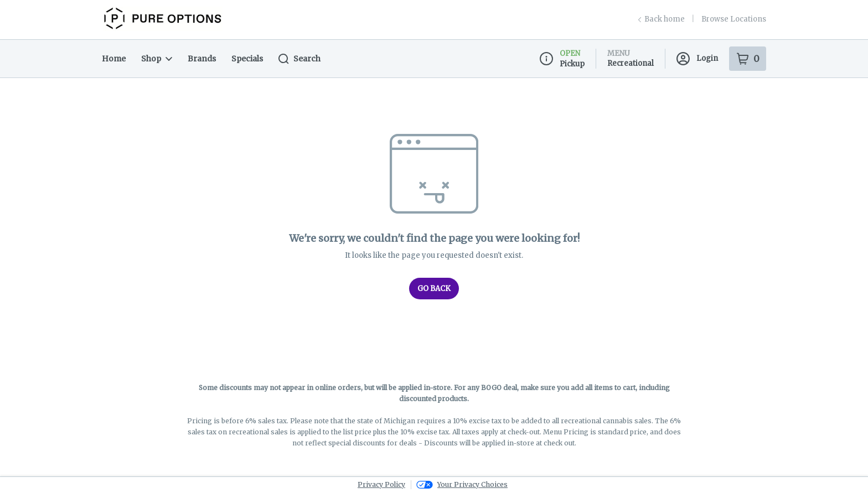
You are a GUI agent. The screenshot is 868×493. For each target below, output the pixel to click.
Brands (202, 59)
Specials (247, 59)
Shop (157, 59)
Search (299, 59)
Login (697, 59)
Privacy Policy (381, 484)
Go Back (434, 289)
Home (114, 59)
